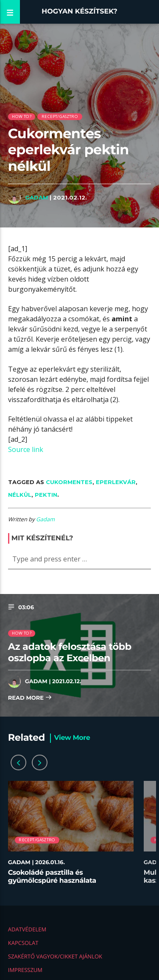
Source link (26, 449)
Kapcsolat (23, 943)
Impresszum (25, 970)
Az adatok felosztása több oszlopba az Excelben (70, 652)
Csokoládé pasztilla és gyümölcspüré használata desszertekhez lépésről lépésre (61, 881)
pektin (46, 495)
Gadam (36, 197)
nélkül (20, 495)
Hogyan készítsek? (79, 12)
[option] (71, 837)
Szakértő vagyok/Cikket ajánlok (55, 956)
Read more (30, 698)
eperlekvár (116, 482)
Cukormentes (69, 482)
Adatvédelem (27, 929)
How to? (21, 116)
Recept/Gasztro (60, 116)
